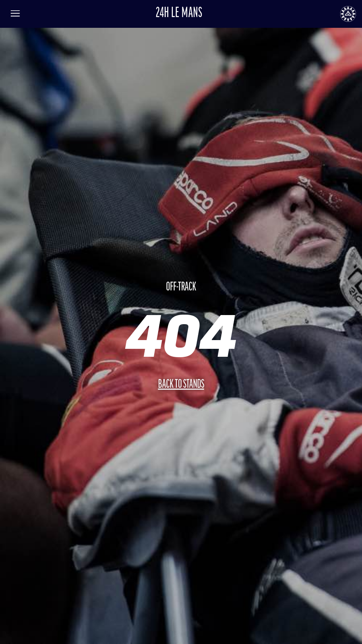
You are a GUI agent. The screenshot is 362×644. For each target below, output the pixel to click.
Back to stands (181, 385)
